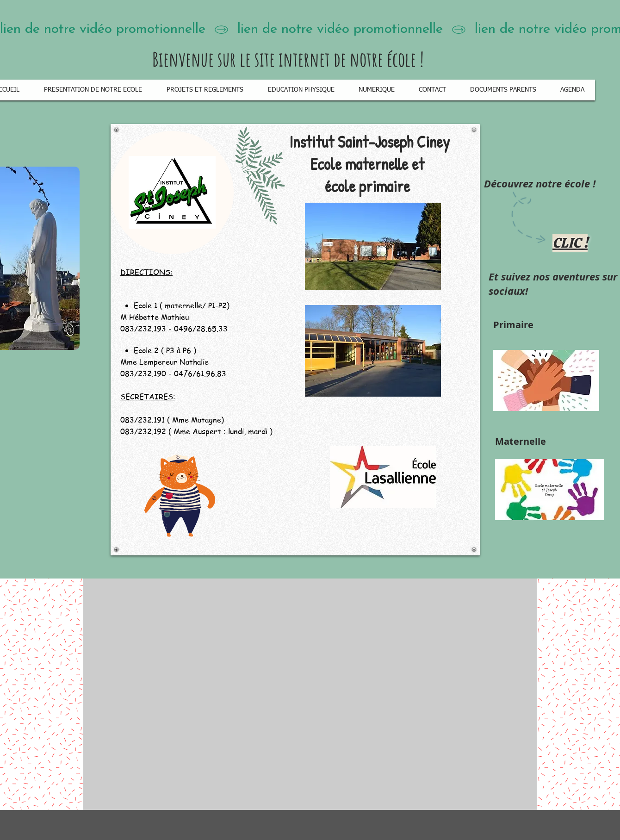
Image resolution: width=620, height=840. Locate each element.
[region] (295, 340)
